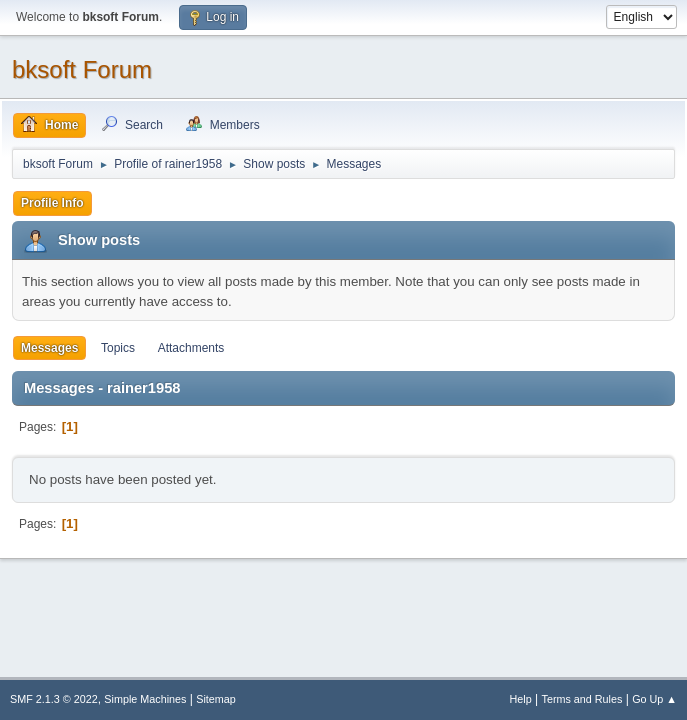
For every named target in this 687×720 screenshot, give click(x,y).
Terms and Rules (582, 699)
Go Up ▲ (654, 699)
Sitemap (216, 699)
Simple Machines (145, 699)
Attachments (191, 348)
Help (521, 699)
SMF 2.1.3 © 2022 (54, 699)
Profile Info (52, 203)
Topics (118, 348)
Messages (49, 348)
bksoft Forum (82, 69)
